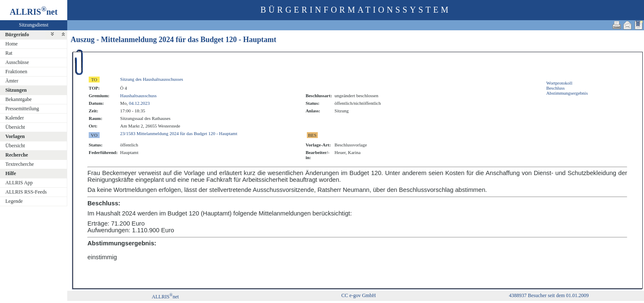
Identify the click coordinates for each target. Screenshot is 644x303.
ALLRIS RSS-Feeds (26, 192)
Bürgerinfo (17, 35)
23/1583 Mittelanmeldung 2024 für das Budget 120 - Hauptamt (179, 133)
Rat (9, 53)
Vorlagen (15, 136)
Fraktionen (16, 72)
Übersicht (15, 127)
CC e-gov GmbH (359, 295)
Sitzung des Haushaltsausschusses (152, 79)
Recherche (17, 155)
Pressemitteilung (22, 109)
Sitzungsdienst (34, 25)
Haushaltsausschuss (139, 96)
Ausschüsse (17, 62)
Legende (14, 201)
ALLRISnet (165, 297)
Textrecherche (20, 164)
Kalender (15, 118)
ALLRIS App (19, 183)
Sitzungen (16, 90)
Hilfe (11, 173)
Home (12, 44)
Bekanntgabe (19, 99)
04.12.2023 (140, 103)
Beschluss (555, 88)
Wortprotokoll (559, 83)
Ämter (12, 81)
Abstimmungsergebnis (567, 93)
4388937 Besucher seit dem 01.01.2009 (549, 295)
